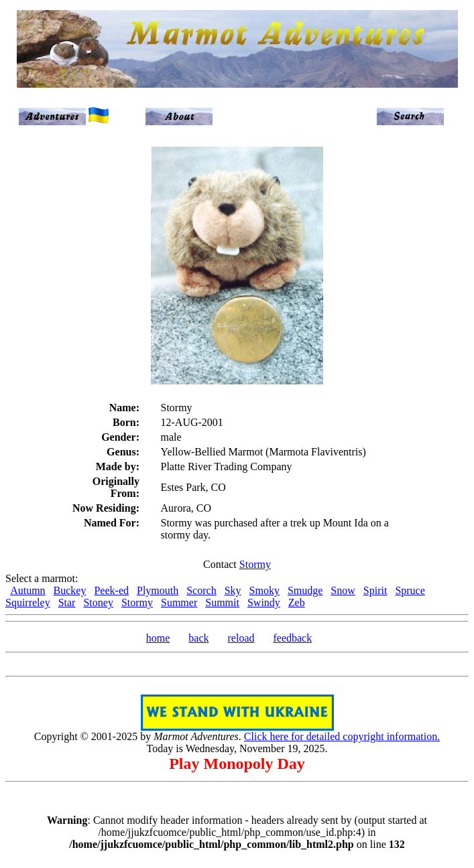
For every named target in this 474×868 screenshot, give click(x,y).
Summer (179, 602)
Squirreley (28, 602)
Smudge (305, 590)
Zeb (297, 602)
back (198, 638)
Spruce (410, 590)
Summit (222, 602)
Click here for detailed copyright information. (342, 736)
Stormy (255, 564)
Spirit (375, 590)
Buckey (70, 590)
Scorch (201, 590)
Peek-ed (111, 590)
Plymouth (158, 590)
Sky (233, 590)
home (158, 638)
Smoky (264, 590)
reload (241, 638)
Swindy (264, 602)
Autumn (27, 590)
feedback (292, 638)
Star (67, 602)
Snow (343, 590)
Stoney (98, 602)
